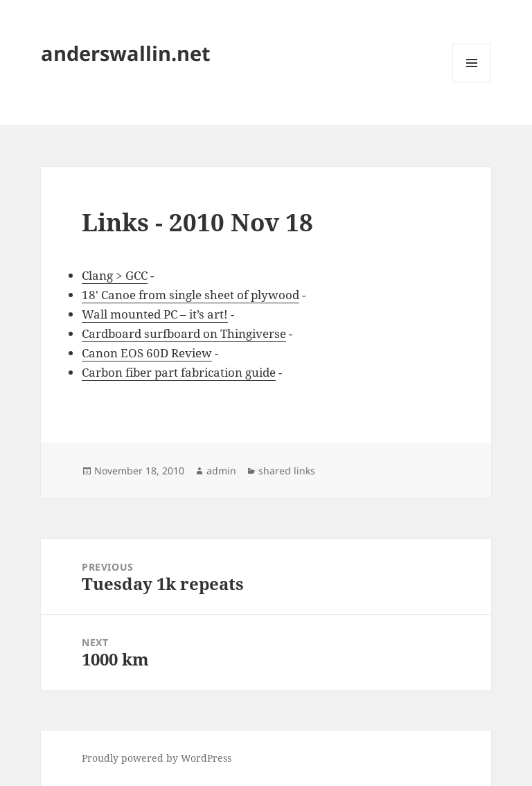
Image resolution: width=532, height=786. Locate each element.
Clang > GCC (115, 275)
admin (221, 471)
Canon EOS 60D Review (147, 353)
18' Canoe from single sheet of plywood (190, 295)
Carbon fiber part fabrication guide (179, 372)
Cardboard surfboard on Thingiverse (184, 333)
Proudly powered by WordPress (157, 758)
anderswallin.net (126, 53)
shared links (287, 471)
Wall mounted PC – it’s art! (155, 314)
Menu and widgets (472, 82)
